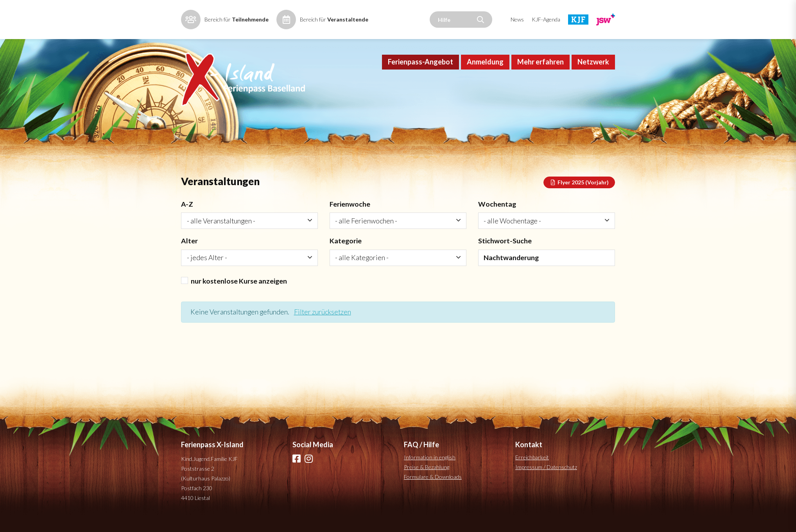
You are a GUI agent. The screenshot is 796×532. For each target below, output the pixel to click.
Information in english (430, 469)
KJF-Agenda (546, 19)
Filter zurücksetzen (325, 323)
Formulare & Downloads (433, 488)
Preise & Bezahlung (427, 479)
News (517, 19)
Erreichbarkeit (532, 469)
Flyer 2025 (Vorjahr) (579, 192)
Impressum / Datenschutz (546, 479)
